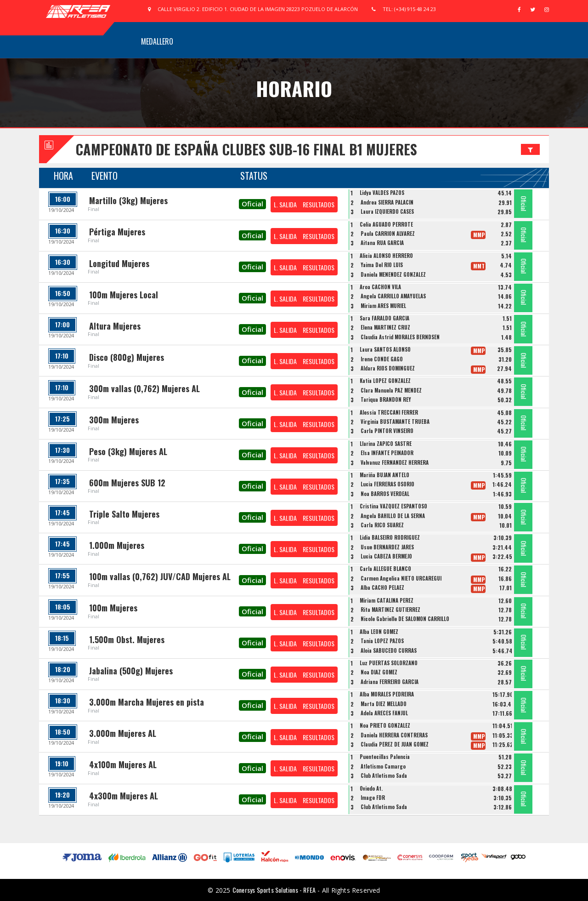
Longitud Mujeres (119, 263)
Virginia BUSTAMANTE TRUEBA (395, 422)
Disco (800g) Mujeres (127, 357)
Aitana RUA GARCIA (382, 243)
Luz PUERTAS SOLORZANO (389, 663)
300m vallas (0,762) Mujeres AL (144, 388)
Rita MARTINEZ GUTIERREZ (390, 610)
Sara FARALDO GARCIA (384, 318)
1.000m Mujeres (117, 545)
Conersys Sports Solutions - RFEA (274, 890)
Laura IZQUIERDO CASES (387, 211)
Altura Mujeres (115, 326)
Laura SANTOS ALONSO (385, 349)
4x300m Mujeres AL (124, 796)
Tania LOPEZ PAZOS (382, 641)
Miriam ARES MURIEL (383, 306)
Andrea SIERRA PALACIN (387, 202)
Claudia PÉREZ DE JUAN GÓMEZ (395, 744)
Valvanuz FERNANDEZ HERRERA (395, 462)
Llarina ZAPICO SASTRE (386, 444)
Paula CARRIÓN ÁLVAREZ (388, 234)
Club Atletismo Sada (384, 776)
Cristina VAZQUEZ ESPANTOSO (393, 506)
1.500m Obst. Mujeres (127, 639)
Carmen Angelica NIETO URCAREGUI (401, 578)
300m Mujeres (114, 420)
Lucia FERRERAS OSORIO (387, 484)
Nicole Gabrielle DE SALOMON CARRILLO (405, 619)
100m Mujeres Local (124, 295)
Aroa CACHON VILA (380, 287)
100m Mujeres (113, 608)
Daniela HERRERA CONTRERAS (394, 735)
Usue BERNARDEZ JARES (387, 547)
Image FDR (373, 798)
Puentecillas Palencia (385, 757)
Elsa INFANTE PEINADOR (387, 453)
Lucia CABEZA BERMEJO (386, 556)
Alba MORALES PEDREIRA (387, 694)
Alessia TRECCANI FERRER (389, 412)
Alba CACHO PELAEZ (382, 587)
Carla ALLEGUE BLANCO (385, 569)
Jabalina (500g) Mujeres (131, 671)
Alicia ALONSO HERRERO (386, 256)
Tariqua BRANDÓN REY (386, 399)
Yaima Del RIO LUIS (382, 265)
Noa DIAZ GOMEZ (379, 672)
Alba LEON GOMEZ (379, 632)
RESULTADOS (319, 204)
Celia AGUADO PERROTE (386, 224)
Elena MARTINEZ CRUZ (385, 327)
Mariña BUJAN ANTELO (384, 475)
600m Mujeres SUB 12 (127, 483)
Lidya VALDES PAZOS (382, 193)
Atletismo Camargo (383, 766)
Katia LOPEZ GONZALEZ (385, 381)
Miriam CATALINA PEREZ (387, 600)
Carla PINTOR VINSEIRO (387, 431)
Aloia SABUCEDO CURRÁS (389, 650)
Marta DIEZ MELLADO (384, 704)
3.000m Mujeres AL (123, 733)
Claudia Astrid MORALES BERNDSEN (400, 337)
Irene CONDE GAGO (382, 359)
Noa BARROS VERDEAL (385, 494)
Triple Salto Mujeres (124, 514)
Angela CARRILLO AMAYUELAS (393, 296)
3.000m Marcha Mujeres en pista (147, 702)
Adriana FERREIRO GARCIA (390, 682)
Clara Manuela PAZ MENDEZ (391, 390)
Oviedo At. (371, 788)
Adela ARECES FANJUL (384, 713)
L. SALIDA (285, 204)
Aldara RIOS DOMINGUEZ (388, 368)
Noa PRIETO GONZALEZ (385, 725)
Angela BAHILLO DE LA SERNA (393, 516)
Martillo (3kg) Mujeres (128, 200)
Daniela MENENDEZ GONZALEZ (393, 274)
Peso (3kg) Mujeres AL (128, 451)
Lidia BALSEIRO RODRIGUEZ (390, 537)
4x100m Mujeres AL (123, 764)
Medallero (157, 41)
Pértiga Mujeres (117, 232)
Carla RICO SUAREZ (382, 525)
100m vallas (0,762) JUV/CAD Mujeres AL (160, 576)
